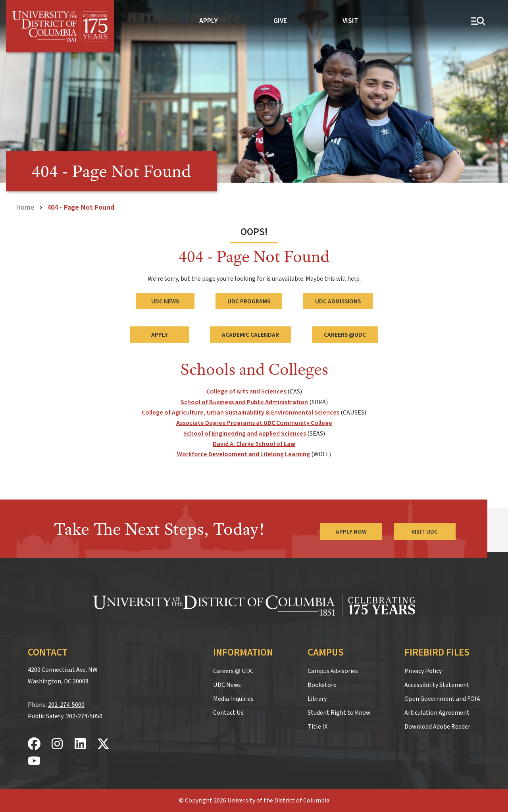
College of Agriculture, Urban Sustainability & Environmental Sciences (241, 412)
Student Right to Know (339, 713)
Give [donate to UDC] (280, 21)
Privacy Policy (423, 671)
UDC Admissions (338, 301)
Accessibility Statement (437, 685)
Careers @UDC (345, 334)
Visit (350, 21)
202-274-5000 (66, 704)
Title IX (317, 727)
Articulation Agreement (437, 713)
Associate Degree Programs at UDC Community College (254, 423)
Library (317, 699)
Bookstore (322, 685)
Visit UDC (425, 531)
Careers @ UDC (233, 671)
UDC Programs (249, 301)
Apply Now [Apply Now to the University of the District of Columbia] (351, 531)
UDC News (165, 301)
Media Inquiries (233, 699)
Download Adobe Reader (437, 727)
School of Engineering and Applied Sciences (245, 433)
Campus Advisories (333, 671)
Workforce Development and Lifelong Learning (243, 454)
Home (25, 207)
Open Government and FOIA (442, 699)
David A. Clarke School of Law (254, 444)
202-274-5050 (84, 716)
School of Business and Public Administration (244, 402)
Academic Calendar (250, 334)
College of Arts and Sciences (246, 392)
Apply (209, 21)
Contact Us (228, 713)
